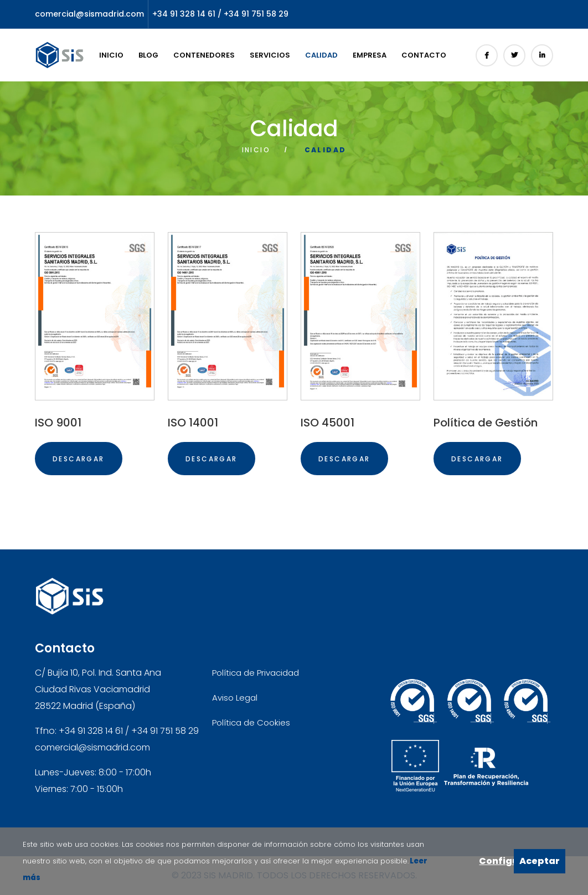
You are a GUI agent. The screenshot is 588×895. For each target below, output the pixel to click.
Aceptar (540, 861)
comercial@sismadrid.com (89, 14)
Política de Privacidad (256, 673)
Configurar (496, 861)
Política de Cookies (251, 722)
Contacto (424, 55)
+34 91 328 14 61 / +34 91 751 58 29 (220, 14)
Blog (148, 55)
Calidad (321, 55)
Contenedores (204, 55)
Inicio (111, 55)
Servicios (270, 55)
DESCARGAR (79, 459)
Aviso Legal (235, 698)
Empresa (370, 55)
